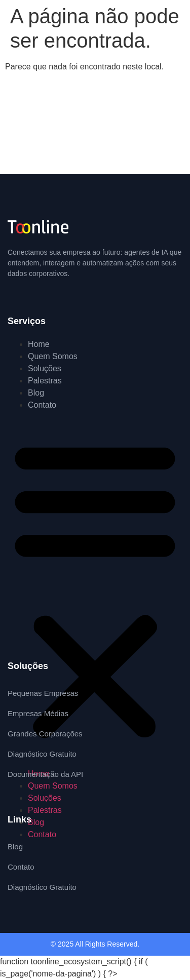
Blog (36, 393)
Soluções (45, 368)
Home (39, 344)
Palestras (45, 381)
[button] (95, 590)
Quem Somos (53, 356)
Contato (42, 405)
